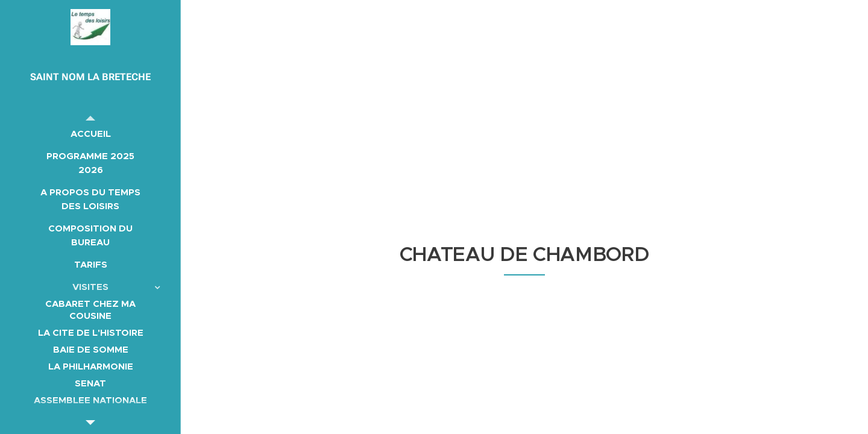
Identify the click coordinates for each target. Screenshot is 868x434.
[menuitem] (90, 134)
